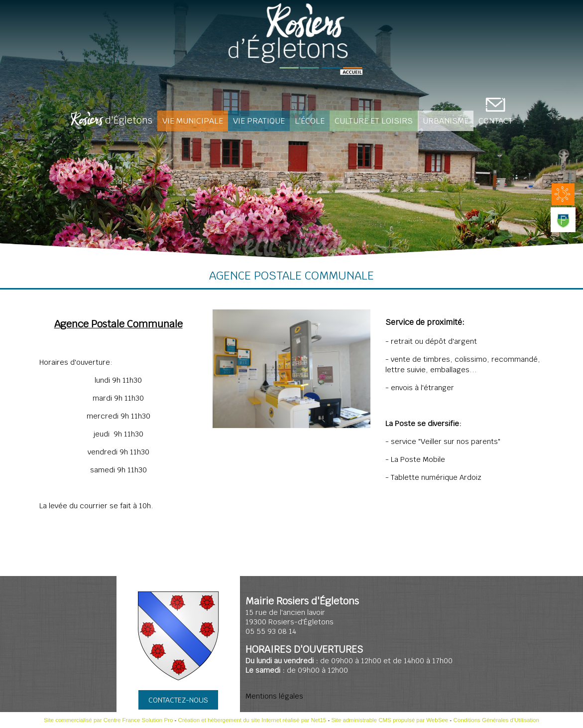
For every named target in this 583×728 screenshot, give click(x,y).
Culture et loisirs (374, 121)
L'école (310, 121)
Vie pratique (259, 121)
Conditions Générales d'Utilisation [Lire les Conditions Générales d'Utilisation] (496, 720)
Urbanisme (446, 121)
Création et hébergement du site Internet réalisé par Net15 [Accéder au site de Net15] (252, 720)
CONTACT (496, 121)
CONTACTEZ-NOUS (178, 700)
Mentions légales (274, 696)
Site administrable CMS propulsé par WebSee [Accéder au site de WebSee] (390, 720)
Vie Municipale (193, 121)
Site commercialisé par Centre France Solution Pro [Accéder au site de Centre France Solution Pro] (108, 720)
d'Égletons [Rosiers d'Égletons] (112, 121)
